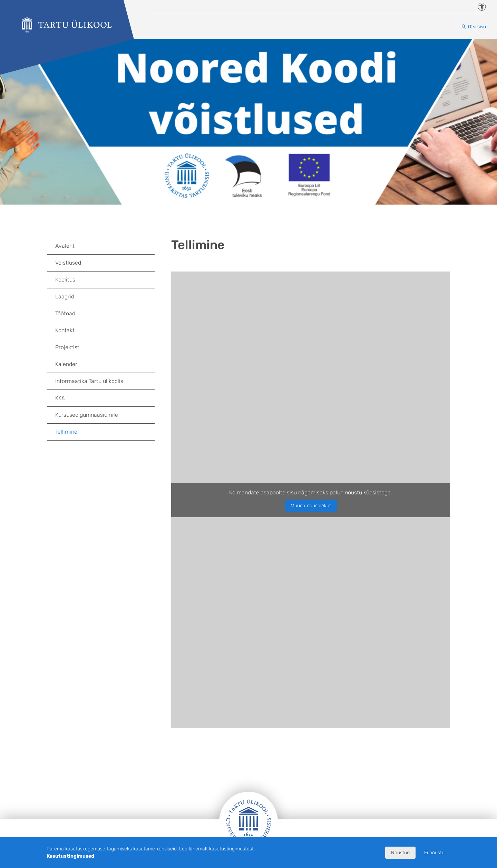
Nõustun (400, 853)
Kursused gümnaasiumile (87, 415)
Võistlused (68, 263)
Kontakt (65, 330)
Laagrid (65, 297)
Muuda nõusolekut (311, 506)
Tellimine (66, 432)
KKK (60, 398)
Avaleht (65, 246)
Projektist (67, 347)
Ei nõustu (434, 853)
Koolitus (65, 280)
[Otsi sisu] (474, 27)
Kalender (66, 364)
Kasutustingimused (70, 856)
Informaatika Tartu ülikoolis (89, 381)
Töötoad (65, 313)
